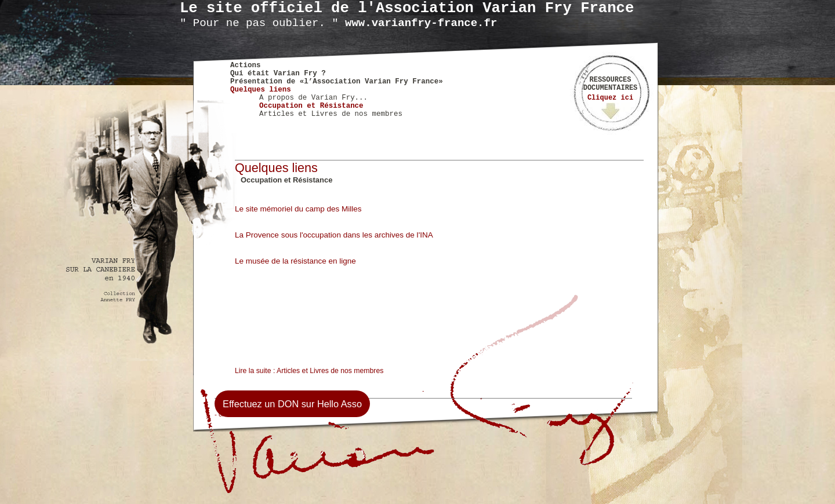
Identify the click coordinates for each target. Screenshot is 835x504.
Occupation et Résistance (311, 106)
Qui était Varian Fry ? (278, 74)
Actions (245, 65)
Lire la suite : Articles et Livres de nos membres (309, 371)
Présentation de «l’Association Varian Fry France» (337, 82)
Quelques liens (261, 90)
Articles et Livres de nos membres (331, 114)
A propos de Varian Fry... (313, 98)
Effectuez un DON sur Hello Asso (292, 404)
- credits (226, 414)
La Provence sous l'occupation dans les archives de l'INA (334, 235)
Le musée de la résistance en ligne (295, 261)
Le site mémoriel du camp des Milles (298, 209)
